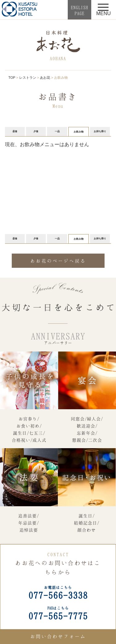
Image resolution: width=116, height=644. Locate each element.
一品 (57, 131)
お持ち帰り (100, 131)
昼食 (15, 131)
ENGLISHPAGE (79, 10)
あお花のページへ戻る (58, 261)
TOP (12, 78)
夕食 (36, 131)
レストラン (28, 78)
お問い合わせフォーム (58, 636)
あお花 (45, 78)
